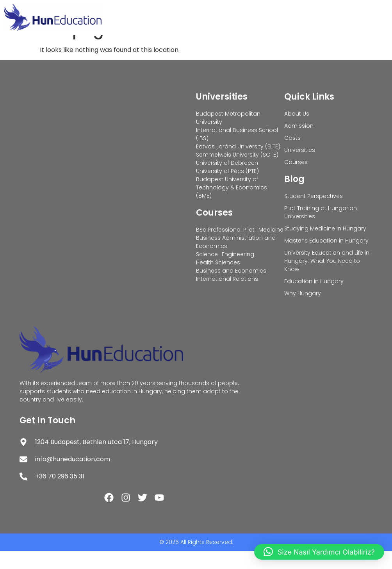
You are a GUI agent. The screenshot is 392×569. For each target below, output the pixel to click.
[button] (319, 552)
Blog (294, 197)
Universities (222, 115)
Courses (214, 231)
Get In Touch (47, 438)
